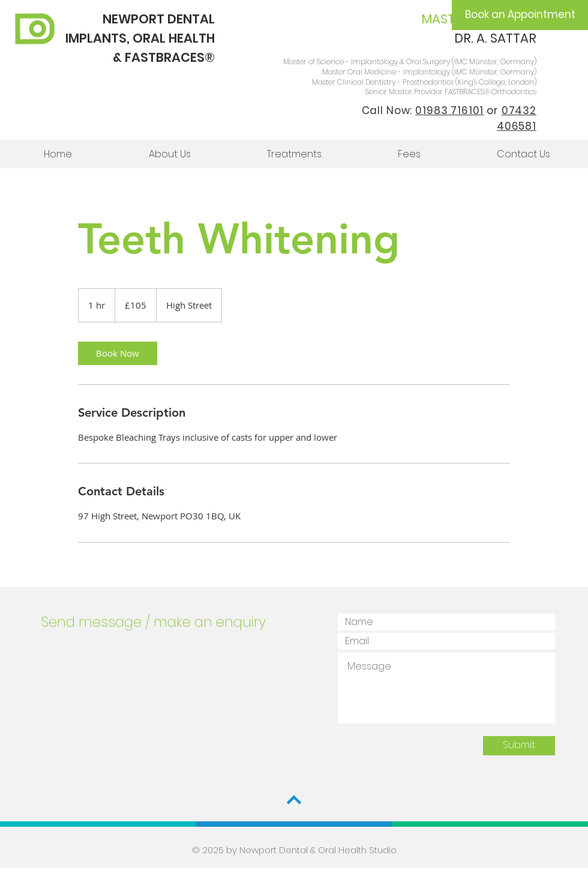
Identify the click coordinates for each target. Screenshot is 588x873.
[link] (118, 353)
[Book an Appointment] (520, 15)
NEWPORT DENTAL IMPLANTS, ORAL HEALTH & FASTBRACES (140, 38)
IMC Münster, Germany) (495, 72)
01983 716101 (449, 110)
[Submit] (519, 746)
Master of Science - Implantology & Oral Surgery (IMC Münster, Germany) (410, 62)
